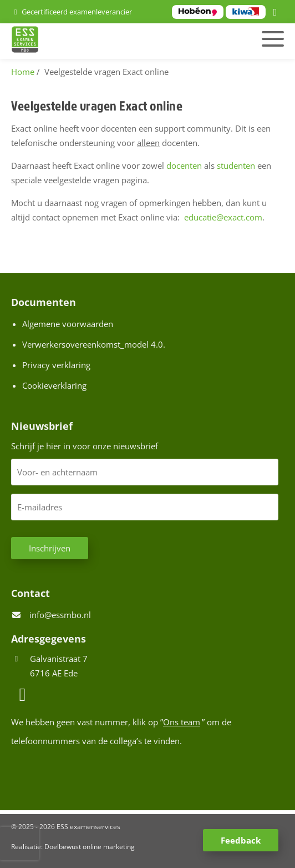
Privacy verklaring (56, 365)
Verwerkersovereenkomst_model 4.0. (94, 344)
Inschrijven (50, 548)
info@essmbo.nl (60, 615)
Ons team (182, 722)
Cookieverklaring (54, 385)
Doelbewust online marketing (90, 847)
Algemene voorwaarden (68, 324)
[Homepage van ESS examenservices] (105, 41)
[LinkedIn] (277, 13)
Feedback (241, 840)
